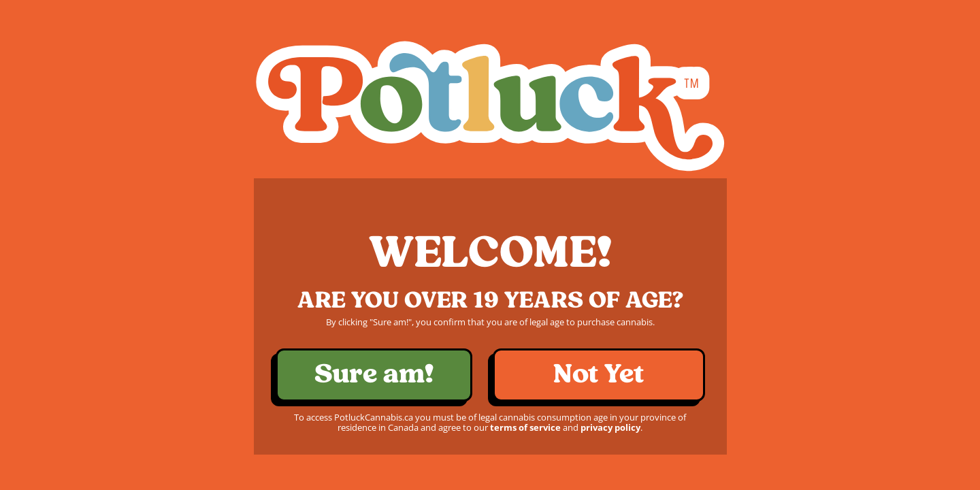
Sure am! (374, 374)
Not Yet (599, 374)
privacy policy (610, 427)
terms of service (525, 427)
